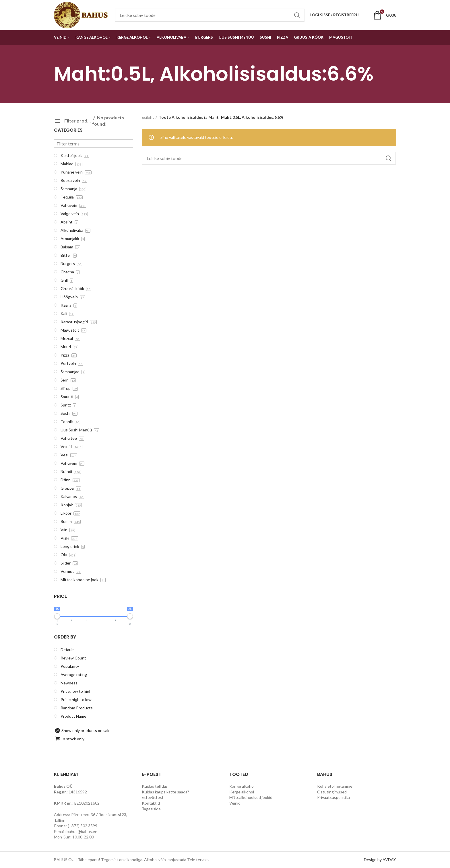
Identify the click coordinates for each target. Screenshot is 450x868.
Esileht (148, 117)
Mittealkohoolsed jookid (251, 797)
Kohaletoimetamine (335, 786)
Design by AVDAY (380, 860)
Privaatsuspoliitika (333, 797)
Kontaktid (151, 803)
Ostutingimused (332, 792)
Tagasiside (151, 809)
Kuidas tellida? (155, 786)
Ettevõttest (153, 797)
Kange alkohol (242, 786)
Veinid (235, 803)
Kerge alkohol (242, 792)
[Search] (269, 158)
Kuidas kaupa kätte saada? (165, 792)
